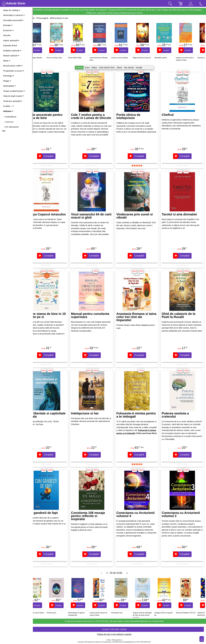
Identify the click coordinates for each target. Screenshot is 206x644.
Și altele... (8, 106)
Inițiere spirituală (11, 40)
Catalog (84, 67)
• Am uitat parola (11, 127)
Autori (92, 67)
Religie (7, 81)
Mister (7, 61)
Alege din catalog (12, 10)
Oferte (124, 67)
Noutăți (144, 67)
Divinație (8, 25)
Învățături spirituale (12, 51)
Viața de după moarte (13, 96)
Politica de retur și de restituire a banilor (119, 634)
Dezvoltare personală (13, 20)
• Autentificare (10, 117)
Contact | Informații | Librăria (119, 629)
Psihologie (9, 76)
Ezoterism (8, 30)
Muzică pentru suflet (13, 66)
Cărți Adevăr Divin (112, 67)
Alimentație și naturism (14, 15)
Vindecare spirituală (13, 101)
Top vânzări (134, 67)
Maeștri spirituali (11, 56)
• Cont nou (9, 122)
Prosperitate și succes (14, 71)
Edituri (100, 67)
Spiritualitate (9, 86)
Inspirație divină (10, 45)
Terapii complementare (14, 91)
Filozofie (7, 35)
